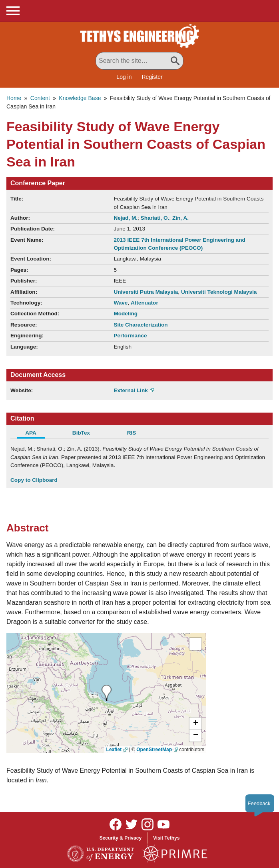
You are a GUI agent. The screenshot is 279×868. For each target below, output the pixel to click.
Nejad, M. (126, 218)
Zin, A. (180, 218)
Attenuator (144, 303)
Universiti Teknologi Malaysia (219, 292)
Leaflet (114, 750)
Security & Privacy (121, 838)
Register (152, 77)
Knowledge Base (80, 98)
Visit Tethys (166, 838)
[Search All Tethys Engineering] (139, 61)
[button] (195, 724)
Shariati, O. (155, 218)
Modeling (126, 314)
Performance (130, 336)
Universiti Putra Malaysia (146, 292)
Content (40, 98)
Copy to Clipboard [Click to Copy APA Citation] (34, 480)
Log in (124, 77)
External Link (131, 390)
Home (14, 98)
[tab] (36, 434)
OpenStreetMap (154, 750)
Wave (121, 303)
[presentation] (107, 693)
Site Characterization (140, 325)
